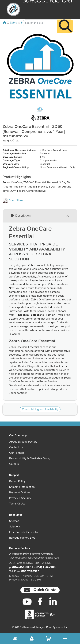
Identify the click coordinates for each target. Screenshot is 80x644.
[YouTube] (27, 602)
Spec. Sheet (13, 200)
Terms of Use (17, 504)
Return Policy (17, 481)
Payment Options (20, 492)
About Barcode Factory (23, 442)
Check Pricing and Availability (40, 409)
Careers (14, 464)
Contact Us (16, 447)
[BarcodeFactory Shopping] (48, 639)
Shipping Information (22, 487)
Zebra (14, 23)
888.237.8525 (30, 571)
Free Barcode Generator (24, 532)
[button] (40, 590)
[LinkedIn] (53, 602)
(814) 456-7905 (46, 567)
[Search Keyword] (40, 17)
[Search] (65, 20)
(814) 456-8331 (22, 567)
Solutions (15, 527)
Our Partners (17, 453)
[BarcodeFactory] (13, 9)
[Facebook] (40, 601)
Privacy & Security (20, 498)
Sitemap (14, 521)
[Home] (5, 23)
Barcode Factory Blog (22, 538)
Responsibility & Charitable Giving (30, 458)
